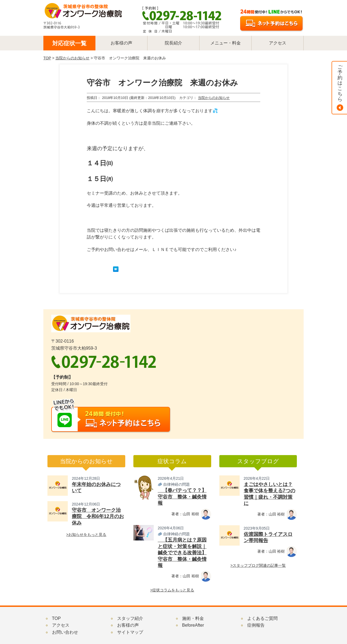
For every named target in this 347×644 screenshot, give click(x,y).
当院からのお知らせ (72, 58)
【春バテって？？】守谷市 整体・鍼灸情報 (182, 497)
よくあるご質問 (262, 618)
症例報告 (256, 625)
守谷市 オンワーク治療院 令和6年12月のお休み (98, 516)
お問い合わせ (65, 632)
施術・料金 (193, 618)
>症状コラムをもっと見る (172, 590)
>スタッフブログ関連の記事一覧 (258, 565)
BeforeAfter (193, 625)
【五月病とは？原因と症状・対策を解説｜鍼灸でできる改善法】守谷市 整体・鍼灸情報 (182, 553)
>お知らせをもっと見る (86, 534)
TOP (47, 58)
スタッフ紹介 (130, 618)
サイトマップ (130, 632)
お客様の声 (128, 625)
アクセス (61, 625)
